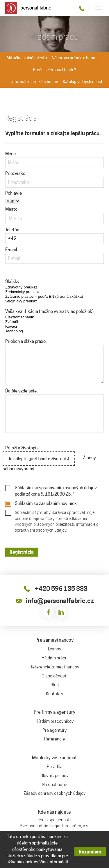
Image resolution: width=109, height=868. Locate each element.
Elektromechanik (31, 317)
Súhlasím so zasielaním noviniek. (46, 503)
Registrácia (22, 552)
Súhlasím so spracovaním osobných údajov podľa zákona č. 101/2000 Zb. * (56, 491)
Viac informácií (54, 862)
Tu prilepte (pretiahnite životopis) (39, 459)
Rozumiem (90, 852)
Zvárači (31, 322)
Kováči (31, 327)
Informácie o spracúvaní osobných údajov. (57, 527)
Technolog (31, 331)
